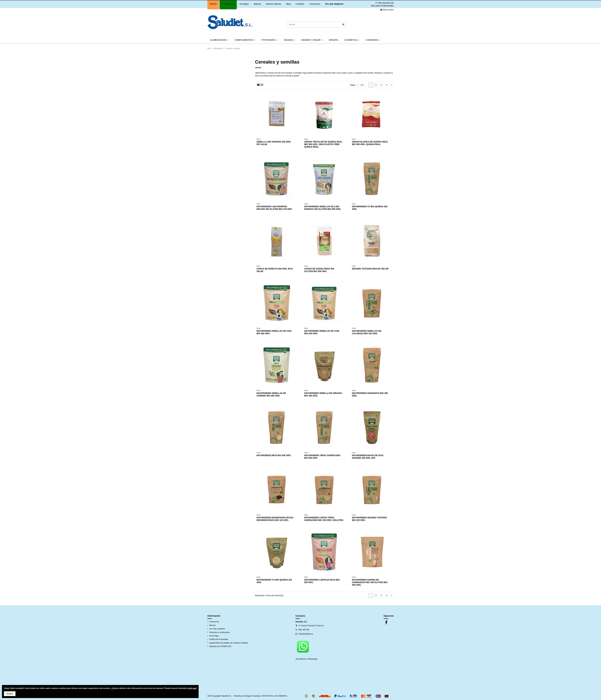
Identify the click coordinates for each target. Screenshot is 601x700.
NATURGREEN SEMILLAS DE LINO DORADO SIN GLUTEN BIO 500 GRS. (323, 208)
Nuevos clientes (274, 4)
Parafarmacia (228, 4)
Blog (288, 4)
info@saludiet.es (306, 634)
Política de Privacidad (219, 639)
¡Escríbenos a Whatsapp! (307, 659)
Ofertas (213, 4)
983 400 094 (304, 630)
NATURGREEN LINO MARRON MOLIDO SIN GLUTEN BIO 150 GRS (274, 208)
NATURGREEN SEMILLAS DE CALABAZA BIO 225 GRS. (367, 332)
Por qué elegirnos (334, 4)
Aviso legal (214, 636)
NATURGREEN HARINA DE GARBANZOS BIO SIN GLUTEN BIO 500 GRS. (370, 582)
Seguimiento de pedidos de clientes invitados (229, 643)
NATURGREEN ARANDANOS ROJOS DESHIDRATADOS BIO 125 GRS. (275, 519)
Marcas (257, 4)
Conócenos (315, 4)
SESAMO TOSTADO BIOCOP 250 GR (370, 269)
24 (363, 85)
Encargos (244, 4)
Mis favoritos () (384, 3)
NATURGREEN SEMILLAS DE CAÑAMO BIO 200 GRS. (271, 394)
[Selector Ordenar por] (353, 85)
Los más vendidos (217, 629)
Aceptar (10, 694)
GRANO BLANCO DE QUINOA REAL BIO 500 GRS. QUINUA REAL (370, 143)
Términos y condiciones (219, 632)
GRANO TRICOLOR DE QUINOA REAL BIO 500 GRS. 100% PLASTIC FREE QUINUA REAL (323, 144)
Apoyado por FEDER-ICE (220, 646)
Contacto (300, 4)
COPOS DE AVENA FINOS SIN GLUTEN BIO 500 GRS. (319, 270)
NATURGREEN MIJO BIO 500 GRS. (274, 455)
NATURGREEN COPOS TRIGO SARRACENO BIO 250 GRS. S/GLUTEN (324, 519)
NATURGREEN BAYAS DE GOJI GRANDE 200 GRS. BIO (368, 457)
